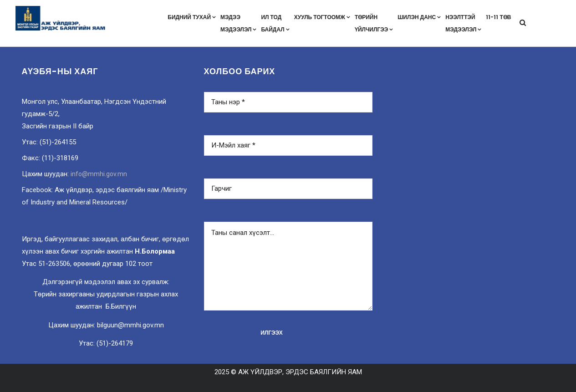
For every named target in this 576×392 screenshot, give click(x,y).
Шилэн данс (419, 17)
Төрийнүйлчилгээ (374, 23)
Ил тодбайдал (275, 23)
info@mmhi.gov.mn (99, 174)
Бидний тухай (192, 17)
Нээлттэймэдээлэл (463, 23)
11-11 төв (498, 17)
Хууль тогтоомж (322, 17)
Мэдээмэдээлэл (238, 23)
